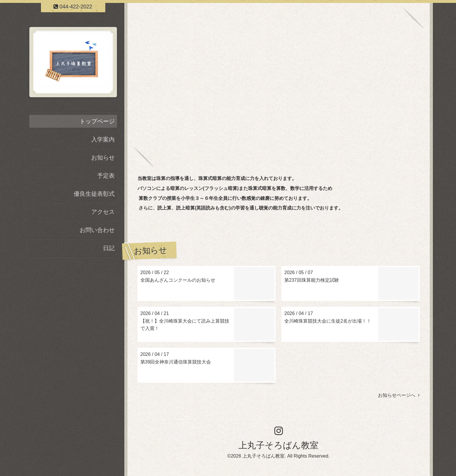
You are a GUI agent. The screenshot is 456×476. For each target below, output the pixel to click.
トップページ (97, 121)
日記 (109, 248)
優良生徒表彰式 (94, 194)
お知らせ (103, 157)
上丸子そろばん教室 (278, 445)
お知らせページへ (399, 395)
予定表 (106, 176)
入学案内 (103, 139)
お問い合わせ (97, 230)
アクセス (103, 212)
